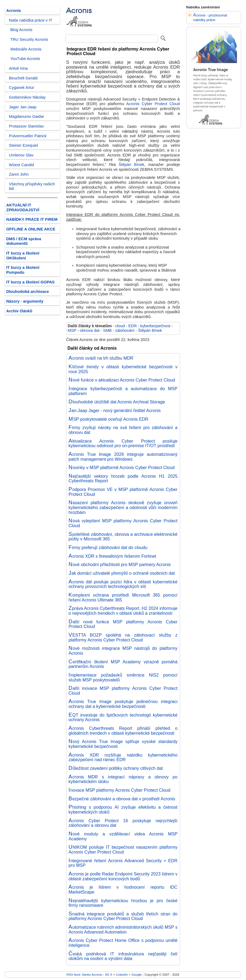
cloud (120, 326)
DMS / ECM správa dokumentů (24, 241)
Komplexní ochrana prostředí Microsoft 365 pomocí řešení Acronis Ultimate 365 (123, 597)
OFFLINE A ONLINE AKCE (31, 229)
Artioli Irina (18, 68)
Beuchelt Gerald (23, 78)
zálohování (125, 330)
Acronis (14, 11)
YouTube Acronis (25, 59)
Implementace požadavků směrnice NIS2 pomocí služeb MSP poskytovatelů (123, 677)
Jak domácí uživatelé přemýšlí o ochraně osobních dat (122, 573)
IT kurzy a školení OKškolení (23, 256)
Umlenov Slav (21, 155)
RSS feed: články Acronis (84, 974)
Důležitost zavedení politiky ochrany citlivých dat (116, 768)
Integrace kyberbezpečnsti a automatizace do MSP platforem (123, 391)
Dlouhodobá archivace (28, 292)
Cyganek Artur (21, 88)
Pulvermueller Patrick (28, 136)
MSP (72, 330)
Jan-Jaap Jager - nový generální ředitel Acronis (115, 410)
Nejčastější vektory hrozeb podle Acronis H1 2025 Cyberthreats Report (123, 479)
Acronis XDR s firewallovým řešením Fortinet (112, 556)
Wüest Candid (21, 165)
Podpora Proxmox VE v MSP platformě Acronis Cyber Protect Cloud (123, 492)
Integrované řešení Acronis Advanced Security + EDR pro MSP (123, 863)
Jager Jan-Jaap (23, 107)
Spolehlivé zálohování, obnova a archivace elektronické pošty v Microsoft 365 (123, 537)
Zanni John (19, 174)
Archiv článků (19, 311)
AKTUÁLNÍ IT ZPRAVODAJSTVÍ (23, 208)
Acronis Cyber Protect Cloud (153, 104)
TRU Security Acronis (29, 39)
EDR (133, 326)
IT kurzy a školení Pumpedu (23, 270)
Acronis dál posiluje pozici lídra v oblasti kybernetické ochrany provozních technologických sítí (123, 584)
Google (137, 974)
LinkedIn (122, 974)
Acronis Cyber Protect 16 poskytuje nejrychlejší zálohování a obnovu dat (123, 823)
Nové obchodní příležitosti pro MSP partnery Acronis (120, 564)
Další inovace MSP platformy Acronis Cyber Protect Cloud (123, 691)
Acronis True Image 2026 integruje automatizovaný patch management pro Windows (123, 457)
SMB (107, 330)
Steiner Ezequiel (23, 145)
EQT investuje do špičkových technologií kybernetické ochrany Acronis (123, 717)
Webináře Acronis (26, 49)
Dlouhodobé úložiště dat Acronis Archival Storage (117, 402)
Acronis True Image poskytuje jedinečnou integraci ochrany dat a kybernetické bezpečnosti (123, 704)
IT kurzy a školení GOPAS (30, 282)
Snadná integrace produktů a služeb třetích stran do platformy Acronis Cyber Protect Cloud (123, 916)
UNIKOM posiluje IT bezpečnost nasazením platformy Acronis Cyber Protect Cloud (123, 849)
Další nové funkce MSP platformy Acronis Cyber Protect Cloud (123, 624)
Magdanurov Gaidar (26, 116)
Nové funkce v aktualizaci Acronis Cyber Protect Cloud (122, 380)
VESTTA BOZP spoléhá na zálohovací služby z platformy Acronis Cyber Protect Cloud (123, 637)
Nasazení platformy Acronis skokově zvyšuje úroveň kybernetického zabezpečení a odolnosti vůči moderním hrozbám (123, 507)
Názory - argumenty (25, 301)
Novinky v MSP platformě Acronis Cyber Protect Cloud (122, 467)
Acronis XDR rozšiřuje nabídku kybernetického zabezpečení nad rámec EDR (123, 757)
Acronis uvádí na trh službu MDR (101, 358)
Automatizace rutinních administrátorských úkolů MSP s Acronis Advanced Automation (123, 929)
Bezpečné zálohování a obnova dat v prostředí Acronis (122, 799)
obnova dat (90, 330)
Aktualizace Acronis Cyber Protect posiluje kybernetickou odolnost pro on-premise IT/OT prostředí (123, 443)
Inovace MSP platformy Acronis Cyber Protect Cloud (120, 790)
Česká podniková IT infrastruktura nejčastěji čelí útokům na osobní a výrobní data (123, 956)
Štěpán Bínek (132, 165)
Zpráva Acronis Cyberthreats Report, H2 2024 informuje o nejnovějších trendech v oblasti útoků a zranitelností (123, 611)
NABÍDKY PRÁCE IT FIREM (32, 219)
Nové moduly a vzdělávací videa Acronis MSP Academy (123, 836)
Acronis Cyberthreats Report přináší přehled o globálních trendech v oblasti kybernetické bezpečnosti (123, 731)
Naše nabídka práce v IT (31, 20)
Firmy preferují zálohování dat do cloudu (108, 547)
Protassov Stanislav (26, 126)
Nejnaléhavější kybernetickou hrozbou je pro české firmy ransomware (123, 903)
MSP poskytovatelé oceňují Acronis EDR (109, 419)
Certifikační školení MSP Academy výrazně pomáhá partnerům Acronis (123, 664)
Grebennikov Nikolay (27, 97)
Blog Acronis (21, 30)
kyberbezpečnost (155, 326)
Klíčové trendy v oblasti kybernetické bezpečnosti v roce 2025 (123, 369)
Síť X (109, 974)
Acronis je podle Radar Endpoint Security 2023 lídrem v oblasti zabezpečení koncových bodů (123, 876)
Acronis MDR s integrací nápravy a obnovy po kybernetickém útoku (123, 779)
